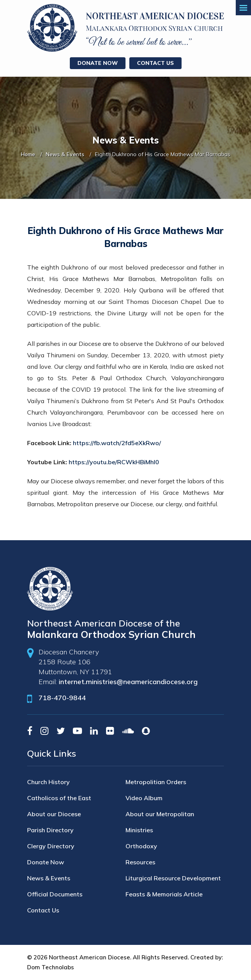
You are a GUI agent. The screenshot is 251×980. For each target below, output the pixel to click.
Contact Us (155, 63)
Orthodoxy (141, 846)
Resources (140, 862)
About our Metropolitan (160, 814)
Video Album (144, 798)
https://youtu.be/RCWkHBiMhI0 (114, 462)
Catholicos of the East (59, 798)
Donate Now (98, 63)
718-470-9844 (62, 698)
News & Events (65, 154)
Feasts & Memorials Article (164, 894)
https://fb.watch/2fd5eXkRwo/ (117, 443)
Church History (48, 782)
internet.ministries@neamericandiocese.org (128, 682)
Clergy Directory (51, 846)
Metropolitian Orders (156, 782)
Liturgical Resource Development (173, 878)
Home (28, 154)
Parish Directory (50, 830)
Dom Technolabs (51, 967)
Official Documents (55, 894)
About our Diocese (54, 814)
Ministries (139, 830)
